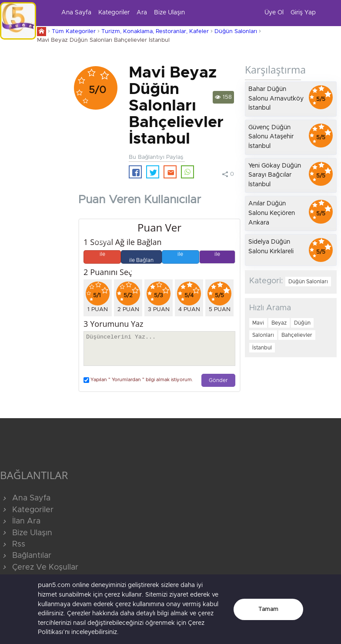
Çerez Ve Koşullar (39, 567)
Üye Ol (274, 13)
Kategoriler (114, 13)
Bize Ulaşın (169, 13)
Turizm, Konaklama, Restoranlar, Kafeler (155, 32)
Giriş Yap (303, 13)
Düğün (302, 323)
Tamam (268, 609)
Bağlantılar (26, 556)
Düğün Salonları (236, 32)
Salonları (263, 335)
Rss (13, 544)
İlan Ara (20, 521)
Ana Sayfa (76, 13)
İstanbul (262, 348)
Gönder (218, 381)
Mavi (258, 323)
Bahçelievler (297, 335)
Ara (142, 13)
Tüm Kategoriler (74, 32)
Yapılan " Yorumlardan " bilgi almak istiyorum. (138, 380)
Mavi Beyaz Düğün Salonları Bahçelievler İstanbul (103, 40)
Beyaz (279, 323)
